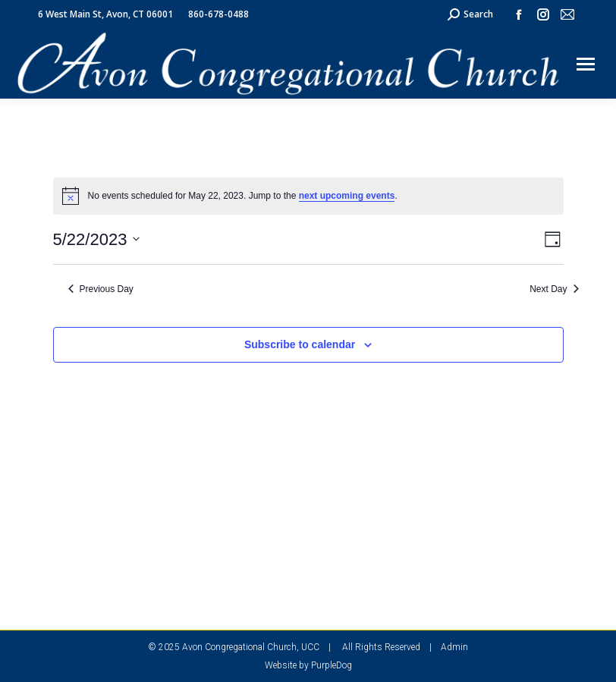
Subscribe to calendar (300, 344)
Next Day (554, 289)
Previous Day (101, 289)
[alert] (308, 196)
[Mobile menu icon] (586, 64)
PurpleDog (332, 665)
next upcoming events (347, 196)
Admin (454, 647)
